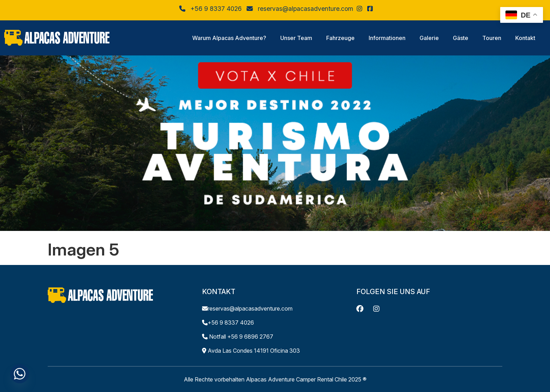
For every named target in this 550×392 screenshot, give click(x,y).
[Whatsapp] (20, 374)
